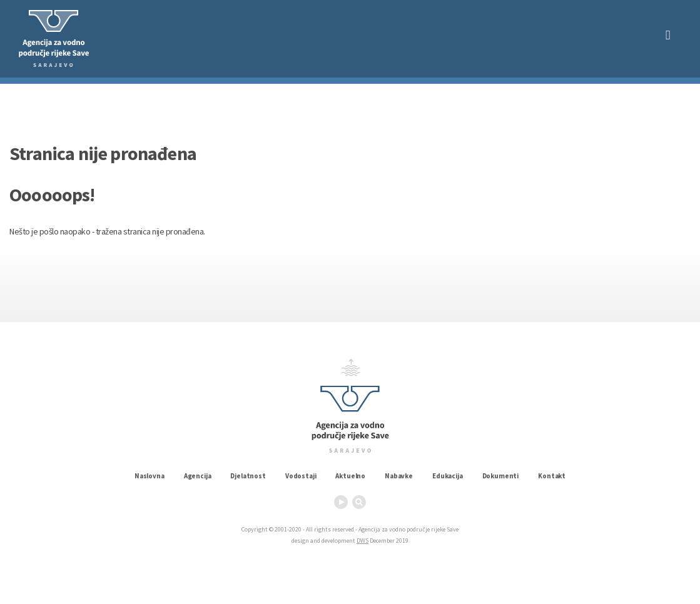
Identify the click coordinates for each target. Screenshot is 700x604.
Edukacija (448, 476)
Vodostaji (301, 476)
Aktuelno (350, 476)
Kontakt (552, 476)
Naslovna (150, 476)
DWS (363, 541)
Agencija (198, 476)
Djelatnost (248, 476)
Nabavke (399, 476)
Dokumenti (501, 476)
